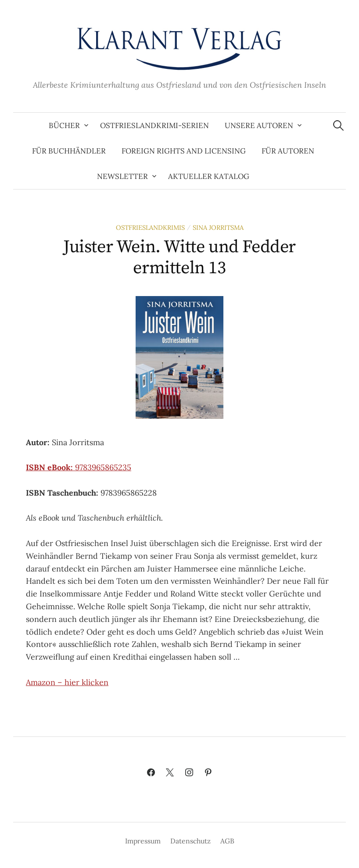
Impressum (143, 841)
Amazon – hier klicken (67, 682)
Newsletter (122, 176)
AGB (227, 841)
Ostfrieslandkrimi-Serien (154, 125)
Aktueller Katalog (209, 176)
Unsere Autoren (259, 125)
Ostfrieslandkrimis (150, 227)
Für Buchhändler (69, 151)
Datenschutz (190, 841)
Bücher (64, 125)
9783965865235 (79, 467)
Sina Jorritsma (218, 227)
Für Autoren (288, 151)
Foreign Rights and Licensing (184, 151)
